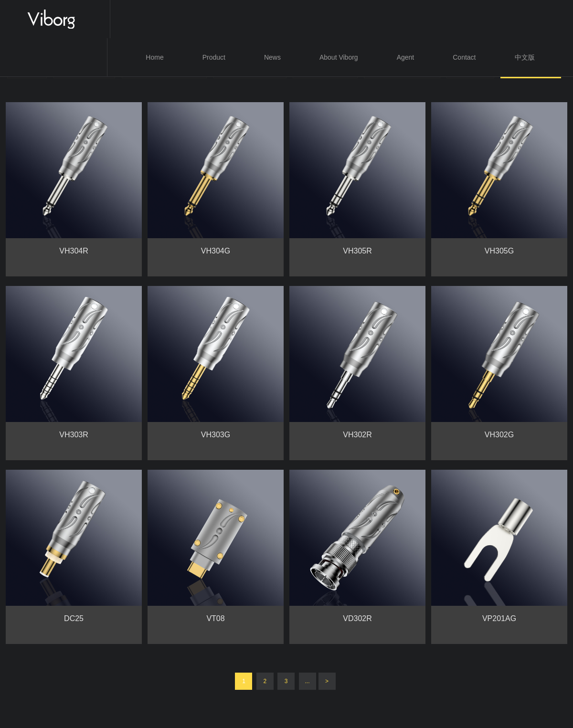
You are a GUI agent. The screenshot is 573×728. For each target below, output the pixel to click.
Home (154, 57)
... (308, 681)
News (272, 57)
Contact (464, 57)
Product (214, 57)
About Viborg (339, 57)
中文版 (525, 57)
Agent (406, 57)
